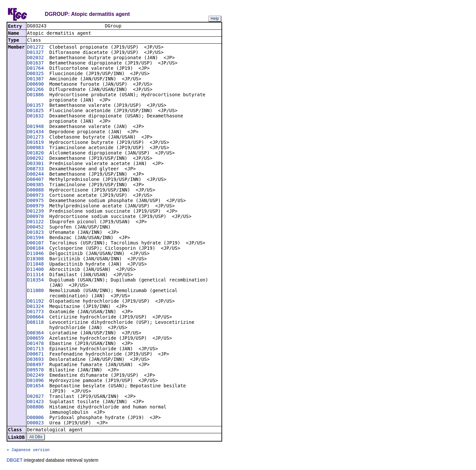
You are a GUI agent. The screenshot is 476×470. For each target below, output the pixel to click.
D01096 (36, 381)
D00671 (36, 355)
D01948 (36, 127)
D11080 (36, 291)
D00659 (36, 339)
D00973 (36, 196)
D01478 (36, 344)
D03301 (36, 164)
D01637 (36, 64)
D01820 (36, 153)
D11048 (36, 265)
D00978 (36, 217)
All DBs (36, 438)
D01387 (36, 79)
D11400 (36, 270)
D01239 (36, 212)
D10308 (36, 259)
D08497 (36, 365)
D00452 (36, 228)
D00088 (36, 191)
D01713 (36, 349)
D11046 (36, 254)
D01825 (36, 111)
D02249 (36, 376)
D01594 (36, 238)
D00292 (36, 159)
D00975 (36, 201)
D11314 (36, 275)
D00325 (36, 74)
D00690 (36, 85)
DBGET (15, 461)
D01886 (36, 95)
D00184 (36, 249)
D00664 (36, 318)
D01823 (36, 233)
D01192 (36, 302)
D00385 (36, 185)
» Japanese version (28, 450)
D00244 (36, 175)
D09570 (36, 370)
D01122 (36, 222)
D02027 (36, 397)
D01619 (36, 143)
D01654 (36, 386)
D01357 (36, 106)
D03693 (36, 360)
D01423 (36, 402)
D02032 (36, 58)
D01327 (36, 53)
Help (215, 19)
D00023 (36, 423)
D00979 (36, 206)
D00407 (36, 180)
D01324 (36, 307)
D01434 (36, 132)
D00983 (36, 148)
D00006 (36, 418)
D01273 (36, 138)
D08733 (36, 169)
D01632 (36, 116)
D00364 (36, 333)
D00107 (36, 243)
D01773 (36, 312)
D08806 (36, 407)
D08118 (36, 323)
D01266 (36, 90)
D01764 (36, 69)
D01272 (36, 48)
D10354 (36, 280)
